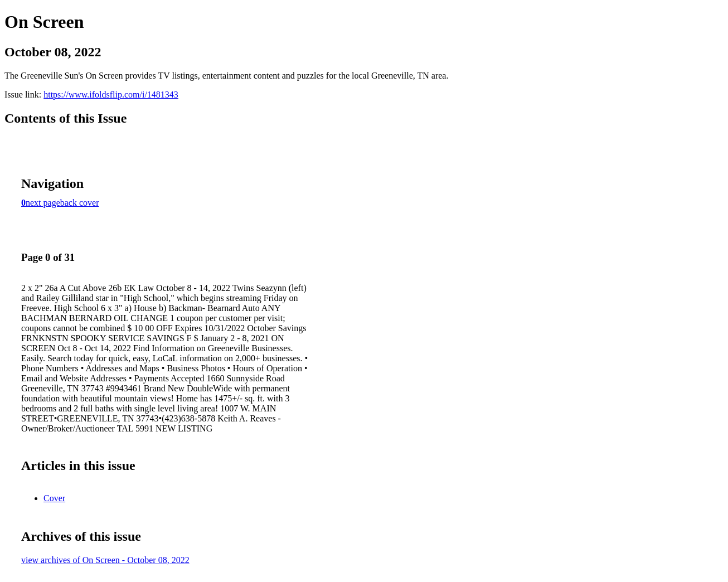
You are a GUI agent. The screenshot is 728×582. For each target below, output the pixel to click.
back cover (80, 203)
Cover (54, 498)
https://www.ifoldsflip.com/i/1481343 (111, 94)
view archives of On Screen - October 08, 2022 (105, 560)
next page (43, 203)
